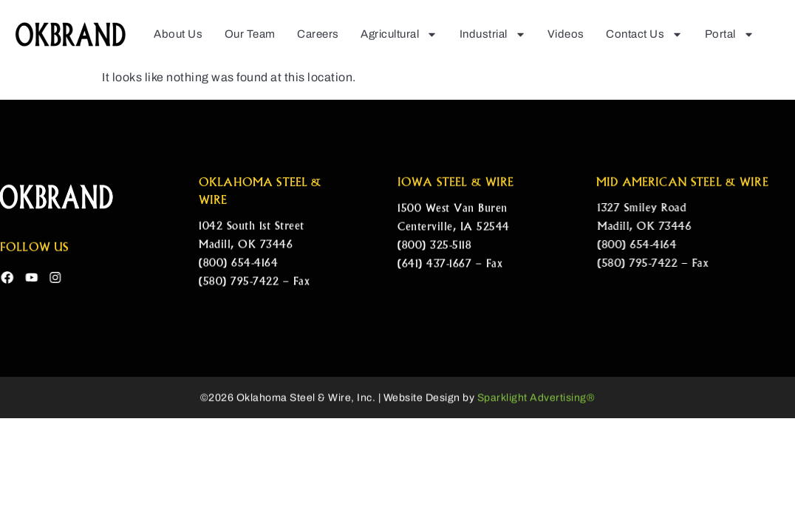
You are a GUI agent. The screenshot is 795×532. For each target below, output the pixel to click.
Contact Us (644, 34)
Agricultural (399, 34)
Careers (318, 34)
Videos (566, 34)
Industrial (493, 34)
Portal (730, 34)
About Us (178, 34)
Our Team (250, 34)
